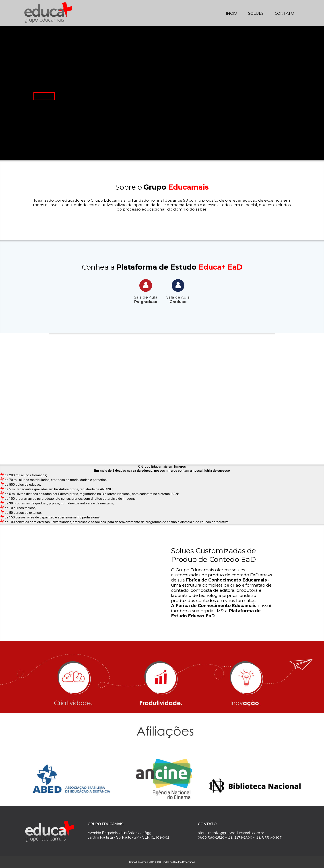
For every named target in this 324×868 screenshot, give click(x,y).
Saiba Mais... (44, 96)
